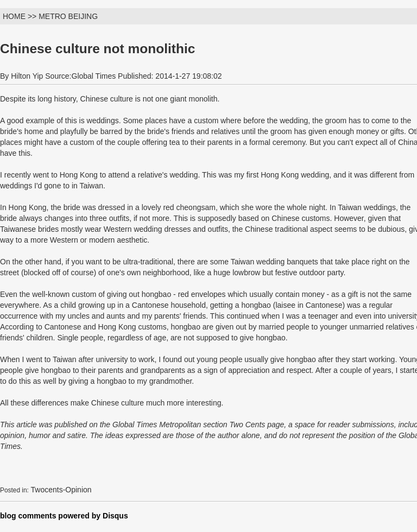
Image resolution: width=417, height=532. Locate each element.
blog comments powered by (64, 516)
